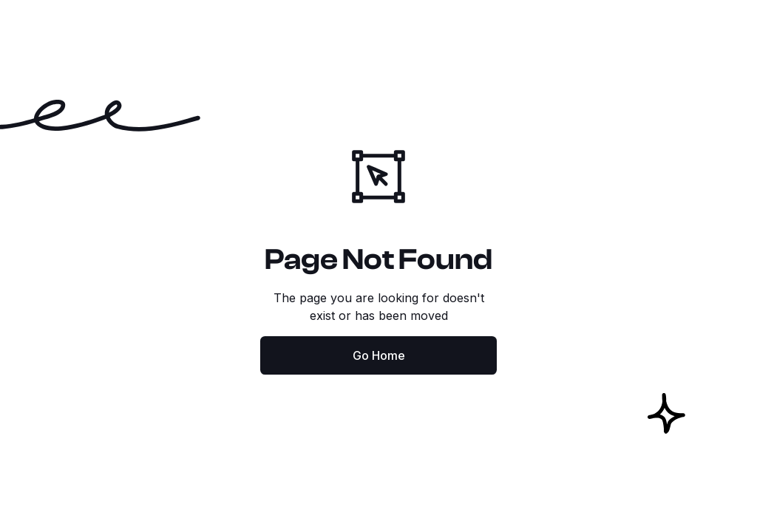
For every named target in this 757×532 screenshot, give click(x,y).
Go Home (379, 355)
